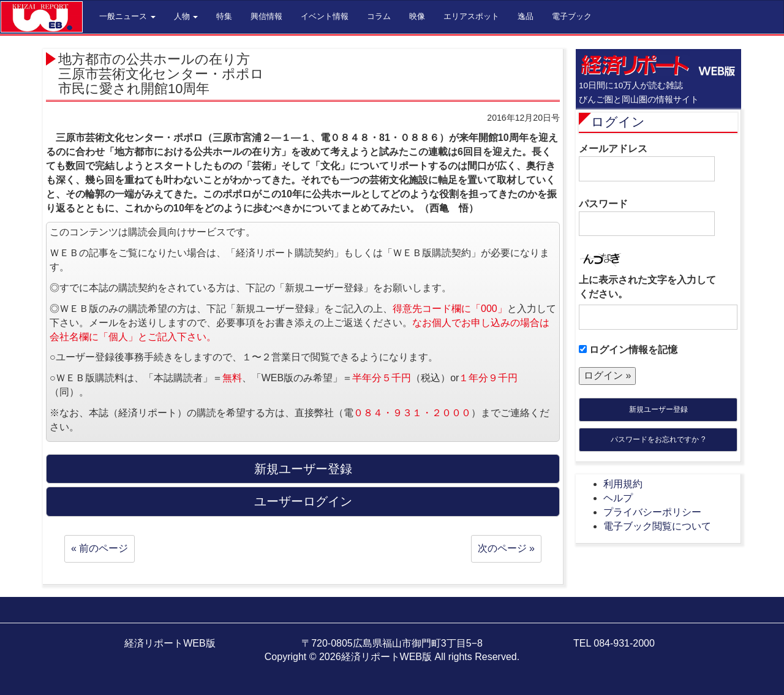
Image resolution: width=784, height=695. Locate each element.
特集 (224, 16)
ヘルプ (618, 498)
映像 (417, 16)
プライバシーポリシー (652, 512)
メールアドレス (647, 162)
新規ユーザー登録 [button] (303, 469)
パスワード (647, 218)
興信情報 (266, 16)
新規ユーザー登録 (658, 409)
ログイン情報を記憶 (628, 350)
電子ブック (572, 16)
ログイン (618, 122)
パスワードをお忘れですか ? (658, 439)
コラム (379, 16)
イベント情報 (325, 16)
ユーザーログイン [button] (303, 501)
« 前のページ (100, 548)
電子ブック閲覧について (657, 526)
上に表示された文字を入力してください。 (647, 287)
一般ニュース (127, 16)
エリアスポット (471, 16)
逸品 (526, 16)
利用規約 (623, 484)
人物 (186, 16)
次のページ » (506, 548)
